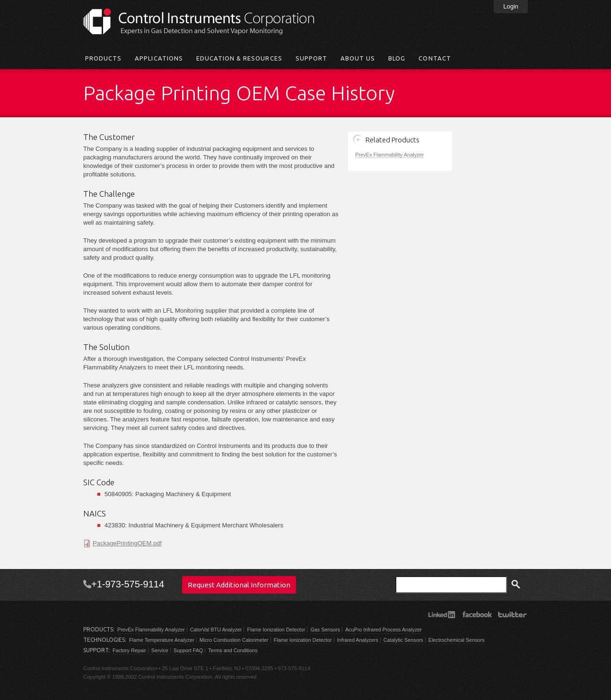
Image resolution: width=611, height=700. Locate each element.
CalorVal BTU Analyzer (216, 630)
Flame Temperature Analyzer (162, 640)
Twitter (512, 614)
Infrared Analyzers (358, 640)
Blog (397, 58)
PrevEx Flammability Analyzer (390, 155)
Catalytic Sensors (403, 640)
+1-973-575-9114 (128, 584)
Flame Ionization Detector (276, 630)
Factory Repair (129, 650)
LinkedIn (441, 614)
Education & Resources (239, 58)
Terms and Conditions (233, 650)
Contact (435, 58)
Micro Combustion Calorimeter (234, 640)
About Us (358, 58)
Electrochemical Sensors (457, 640)
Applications (159, 58)
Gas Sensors (325, 630)
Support (311, 58)
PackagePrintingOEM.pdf (127, 543)
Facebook (477, 614)
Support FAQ (188, 650)
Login (511, 6)
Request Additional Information (239, 585)
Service (160, 650)
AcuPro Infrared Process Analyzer (384, 630)
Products (103, 58)
